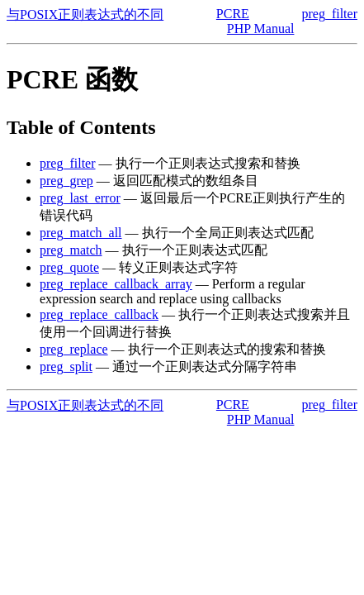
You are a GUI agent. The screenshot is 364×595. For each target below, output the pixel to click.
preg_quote (69, 267)
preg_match (71, 250)
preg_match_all (81, 233)
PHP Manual (261, 29)
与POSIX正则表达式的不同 (85, 14)
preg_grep (66, 181)
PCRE (233, 14)
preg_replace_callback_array (116, 284)
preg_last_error (80, 198)
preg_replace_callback (99, 314)
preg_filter (329, 14)
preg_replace (74, 349)
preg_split (66, 367)
